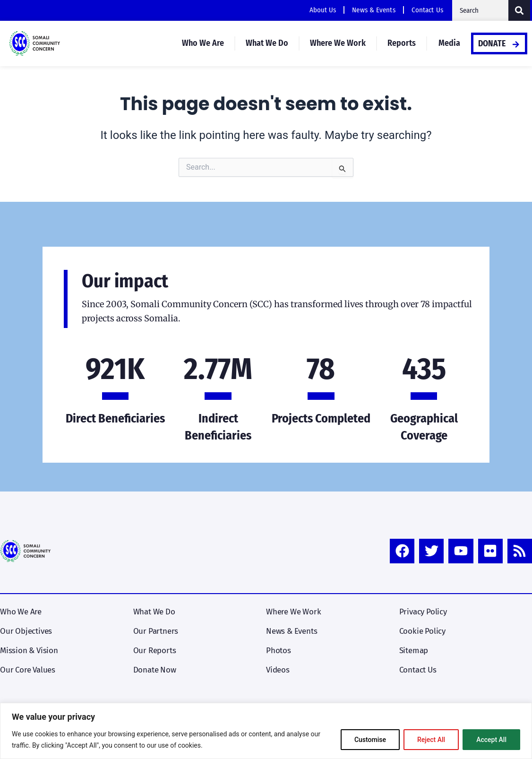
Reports (402, 43)
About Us (323, 10)
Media (449, 43)
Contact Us (427, 10)
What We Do (267, 43)
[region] (266, 731)
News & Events (373, 10)
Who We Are (203, 43)
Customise (370, 740)
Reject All (431, 740)
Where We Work (338, 43)
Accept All (491, 740)
